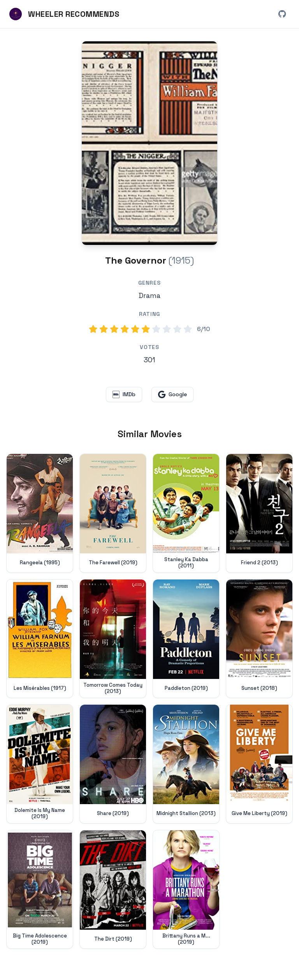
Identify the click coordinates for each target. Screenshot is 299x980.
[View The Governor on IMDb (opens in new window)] (124, 394)
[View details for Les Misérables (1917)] (40, 639)
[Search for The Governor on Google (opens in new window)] (172, 394)
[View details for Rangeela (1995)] (40, 513)
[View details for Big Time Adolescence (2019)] (40, 890)
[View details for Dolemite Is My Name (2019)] (40, 764)
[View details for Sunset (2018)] (259, 639)
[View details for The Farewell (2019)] (113, 513)
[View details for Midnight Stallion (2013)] (186, 764)
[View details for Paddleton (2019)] (186, 639)
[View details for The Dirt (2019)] (113, 890)
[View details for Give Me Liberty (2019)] (259, 764)
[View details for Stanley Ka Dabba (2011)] (186, 513)
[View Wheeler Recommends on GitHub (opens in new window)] (282, 14)
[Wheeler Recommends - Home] (64, 14)
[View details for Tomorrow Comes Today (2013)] (113, 639)
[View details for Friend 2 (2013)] (259, 513)
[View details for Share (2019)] (113, 764)
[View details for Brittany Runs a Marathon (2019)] (186, 890)
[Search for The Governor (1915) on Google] (149, 143)
